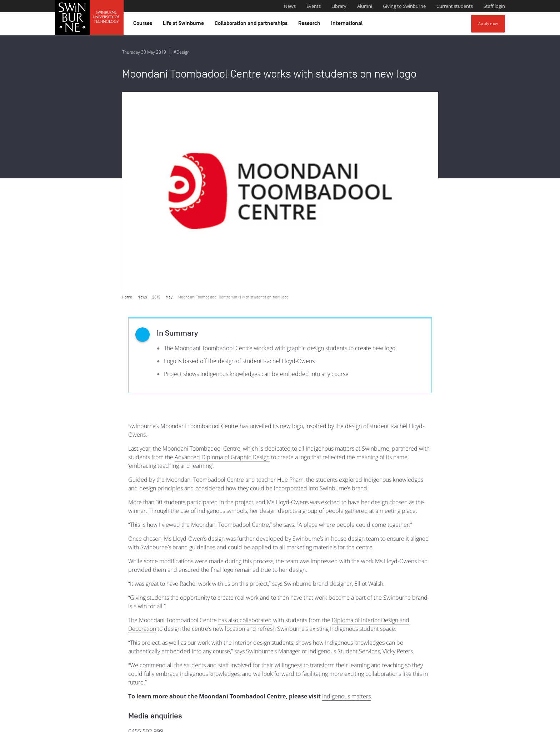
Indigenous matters (346, 498)
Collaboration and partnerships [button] (252, 25)
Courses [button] (144, 25)
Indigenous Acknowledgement (224, 687)
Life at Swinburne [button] (184, 25)
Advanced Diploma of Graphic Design (222, 259)
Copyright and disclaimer (109, 724)
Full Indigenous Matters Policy (454, 695)
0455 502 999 (146, 533)
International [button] (348, 25)
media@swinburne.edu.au (162, 542)
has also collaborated (245, 422)
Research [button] (310, 25)
